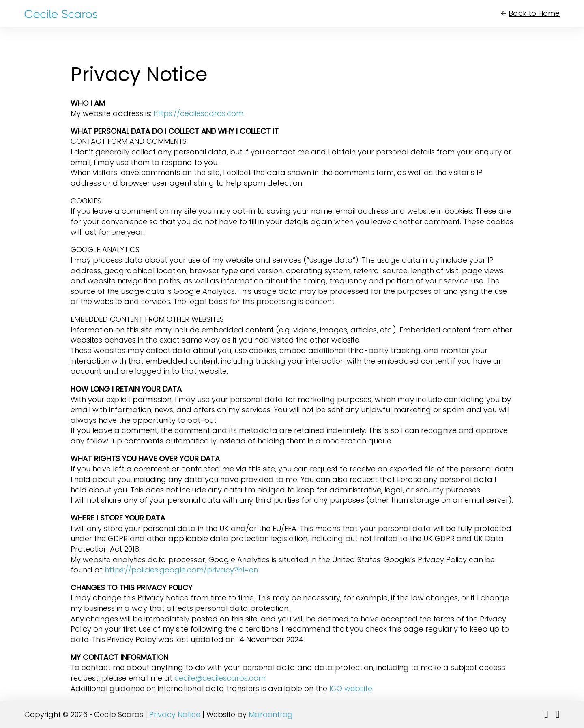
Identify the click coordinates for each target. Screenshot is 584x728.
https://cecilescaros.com (198, 113)
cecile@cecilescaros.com (220, 678)
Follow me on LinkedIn (544, 720)
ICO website (351, 688)
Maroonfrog (271, 714)
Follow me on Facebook (555, 720)
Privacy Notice (175, 714)
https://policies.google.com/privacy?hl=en (181, 570)
